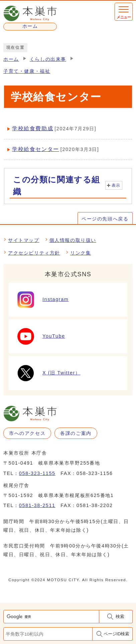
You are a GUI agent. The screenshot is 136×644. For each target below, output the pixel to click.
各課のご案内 (76, 433)
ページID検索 (117, 634)
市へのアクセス (27, 433)
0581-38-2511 (37, 505)
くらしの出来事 (48, 59)
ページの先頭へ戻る (105, 219)
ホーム (11, 59)
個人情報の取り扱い (73, 240)
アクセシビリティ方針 (34, 253)
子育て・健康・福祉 (27, 71)
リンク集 (81, 253)
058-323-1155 (37, 473)
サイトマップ (24, 240)
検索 (120, 616)
